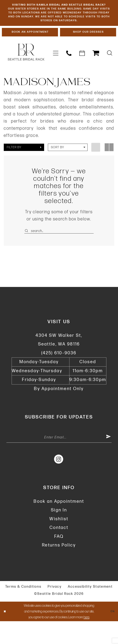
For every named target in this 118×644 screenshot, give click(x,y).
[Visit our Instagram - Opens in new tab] (59, 482)
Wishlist (59, 542)
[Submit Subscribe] (108, 459)
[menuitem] (56, 71)
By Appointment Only (59, 409)
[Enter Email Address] (59, 459)
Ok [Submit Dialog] (112, 634)
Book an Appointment (59, 524)
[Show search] (110, 71)
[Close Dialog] (6, 634)
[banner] (26, 70)
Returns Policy (59, 568)
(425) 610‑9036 (59, 373)
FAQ (59, 559)
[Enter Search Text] (59, 249)
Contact (59, 551)
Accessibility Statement (90, 609)
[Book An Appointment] (30, 49)
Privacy (55, 609)
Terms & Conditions (23, 609)
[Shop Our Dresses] (88, 49)
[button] (56, 71)
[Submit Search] (28, 249)
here (87, 640)
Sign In (59, 533)
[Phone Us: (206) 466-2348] (69, 71)
